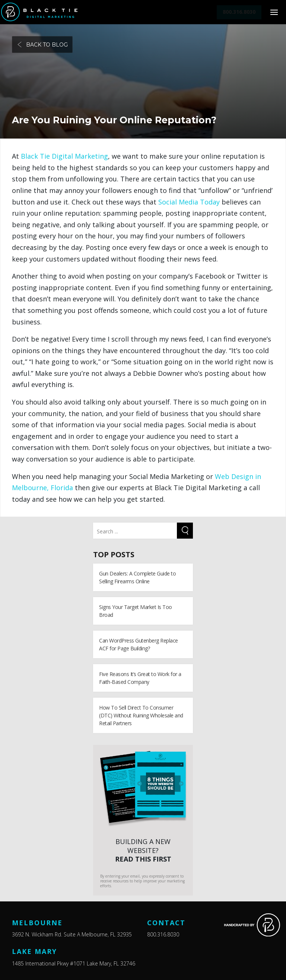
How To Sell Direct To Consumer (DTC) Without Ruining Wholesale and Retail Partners (141, 715)
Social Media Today (189, 202)
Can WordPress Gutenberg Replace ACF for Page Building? (139, 644)
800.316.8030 (163, 934)
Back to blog (42, 45)
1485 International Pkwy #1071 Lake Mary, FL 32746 (74, 963)
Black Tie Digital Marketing (64, 156)
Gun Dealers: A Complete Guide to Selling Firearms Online (137, 577)
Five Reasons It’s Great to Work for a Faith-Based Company (140, 678)
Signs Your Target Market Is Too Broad (136, 611)
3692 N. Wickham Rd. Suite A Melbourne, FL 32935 (72, 934)
